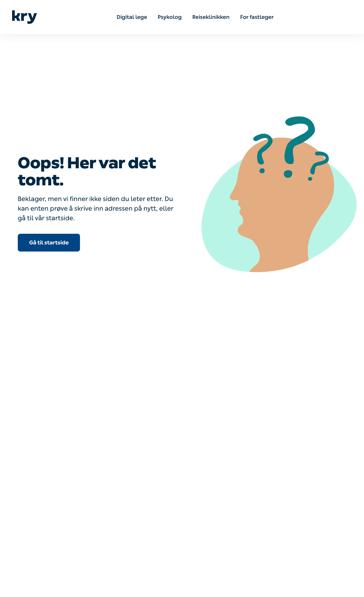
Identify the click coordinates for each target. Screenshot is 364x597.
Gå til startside (49, 243)
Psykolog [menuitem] (170, 17)
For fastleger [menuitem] (257, 17)
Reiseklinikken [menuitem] (211, 17)
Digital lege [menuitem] (132, 17)
